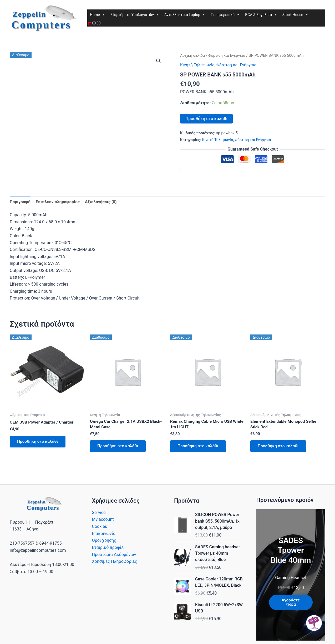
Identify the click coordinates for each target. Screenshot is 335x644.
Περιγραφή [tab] (20, 202)
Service (99, 514)
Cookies (100, 528)
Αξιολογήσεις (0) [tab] (103, 202)
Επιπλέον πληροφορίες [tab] (59, 202)
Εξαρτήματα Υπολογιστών (135, 15)
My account (103, 521)
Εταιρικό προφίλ (108, 548)
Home (98, 15)
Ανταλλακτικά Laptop (185, 15)
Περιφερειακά (225, 15)
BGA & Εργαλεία (261, 15)
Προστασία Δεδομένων (114, 556)
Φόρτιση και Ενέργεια (228, 55)
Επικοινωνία (104, 535)
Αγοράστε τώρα (291, 604)
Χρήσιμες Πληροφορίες (115, 562)
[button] (159, 61)
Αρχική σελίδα (193, 55)
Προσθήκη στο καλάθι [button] (39, 442)
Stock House (295, 15)
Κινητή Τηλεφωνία (198, 65)
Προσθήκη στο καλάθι (206, 118)
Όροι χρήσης (104, 542)
